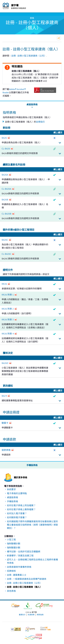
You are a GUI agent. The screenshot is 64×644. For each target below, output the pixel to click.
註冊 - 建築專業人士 (17, 575)
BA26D (5, 363)
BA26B (5, 200)
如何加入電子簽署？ (17, 513)
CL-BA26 (6, 149)
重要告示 (22, 615)
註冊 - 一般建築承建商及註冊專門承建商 (27, 579)
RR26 (4, 284)
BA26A (5, 175)
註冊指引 (40, 122)
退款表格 (6, 450)
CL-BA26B (7, 214)
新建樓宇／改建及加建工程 (20, 556)
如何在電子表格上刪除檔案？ (21, 509)
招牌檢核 (11, 571)
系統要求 (11, 489)
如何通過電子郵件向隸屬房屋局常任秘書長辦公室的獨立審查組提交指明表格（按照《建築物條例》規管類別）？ (32, 525)
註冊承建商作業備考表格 (19, 567)
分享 (59, 38)
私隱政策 (31, 615)
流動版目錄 (59, 7)
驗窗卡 (5, 423)
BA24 (4, 396)
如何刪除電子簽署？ (17, 517)
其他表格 (11, 591)
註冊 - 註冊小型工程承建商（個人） (24, 587)
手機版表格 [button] (32, 465)
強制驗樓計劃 (14, 544)
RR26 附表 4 (8, 334)
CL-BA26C (6, 254)
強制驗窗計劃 (14, 548)
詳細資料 (60, 143)
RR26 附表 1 (8, 295)
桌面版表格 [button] (32, 104)
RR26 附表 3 (8, 320)
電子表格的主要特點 (17, 493)
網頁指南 (40, 615)
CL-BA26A (6, 189)
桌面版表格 (12, 497)
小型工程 (11, 540)
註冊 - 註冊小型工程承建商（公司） (29, 56)
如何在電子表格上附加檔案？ (21, 505)
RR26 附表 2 (8, 309)
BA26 (4, 138)
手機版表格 (12, 501)
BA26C (5, 240)
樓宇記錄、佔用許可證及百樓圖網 (24, 552)
